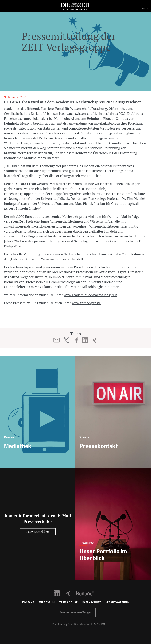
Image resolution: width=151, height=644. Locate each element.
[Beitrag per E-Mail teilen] (57, 340)
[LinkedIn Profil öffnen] (59, 593)
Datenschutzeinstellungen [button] (76, 612)
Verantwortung (117, 603)
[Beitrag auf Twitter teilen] (66, 340)
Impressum (47, 603)
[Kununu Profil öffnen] (87, 593)
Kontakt (28, 603)
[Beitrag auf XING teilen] (94, 340)
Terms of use (69, 603)
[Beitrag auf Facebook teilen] (77, 340)
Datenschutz (92, 603)
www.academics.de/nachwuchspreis (90, 295)
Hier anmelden (38, 532)
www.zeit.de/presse (86, 303)
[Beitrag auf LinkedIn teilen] (85, 340)
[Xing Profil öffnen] (70, 593)
